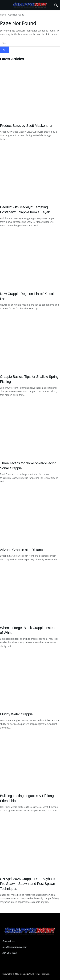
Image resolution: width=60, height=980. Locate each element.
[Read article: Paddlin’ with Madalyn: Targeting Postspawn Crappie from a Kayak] (30, 173)
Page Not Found (16, 15)
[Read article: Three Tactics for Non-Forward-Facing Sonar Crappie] (30, 429)
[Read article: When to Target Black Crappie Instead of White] (30, 594)
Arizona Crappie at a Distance (22, 550)
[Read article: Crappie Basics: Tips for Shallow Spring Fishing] (30, 343)
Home (3, 15)
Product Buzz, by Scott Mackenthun (27, 126)
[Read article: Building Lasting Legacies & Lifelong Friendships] (30, 762)
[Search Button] (56, 5)
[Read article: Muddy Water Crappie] (30, 680)
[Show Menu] (4, 5)
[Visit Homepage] (30, 5)
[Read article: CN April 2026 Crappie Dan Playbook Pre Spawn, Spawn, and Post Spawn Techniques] (30, 845)
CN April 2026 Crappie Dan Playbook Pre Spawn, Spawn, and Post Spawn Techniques (28, 884)
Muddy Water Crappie (16, 714)
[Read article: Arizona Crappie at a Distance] (30, 516)
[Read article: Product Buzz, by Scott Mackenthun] (30, 91)
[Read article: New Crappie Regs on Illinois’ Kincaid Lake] (30, 260)
